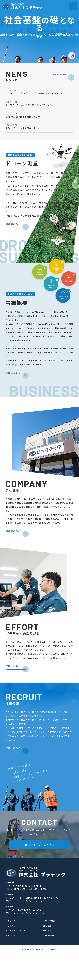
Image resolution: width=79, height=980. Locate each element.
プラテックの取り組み (18, 931)
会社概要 (47, 926)
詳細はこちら (13, 234)
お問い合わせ (49, 936)
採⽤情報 (47, 931)
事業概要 (12, 926)
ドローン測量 (49, 921)
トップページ (14, 921)
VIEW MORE (60, 75)
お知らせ (12, 936)
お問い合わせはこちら (39, 865)
